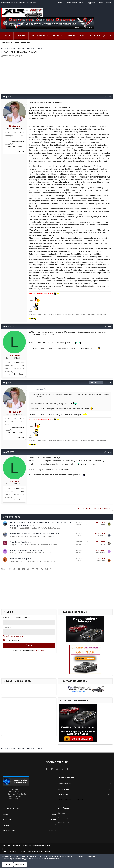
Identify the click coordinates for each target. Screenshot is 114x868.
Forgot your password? (14, 636)
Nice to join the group (21, 559)
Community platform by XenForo (26, 845)
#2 (110, 326)
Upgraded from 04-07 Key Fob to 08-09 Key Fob (34, 534)
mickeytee (101, 561)
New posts (7, 43)
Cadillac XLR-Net (14, 792)
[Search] (110, 36)
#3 (110, 382)
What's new (38, 36)
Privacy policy (32, 851)
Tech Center (105, 3)
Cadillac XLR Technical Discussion (43, 545)
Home (60, 3)
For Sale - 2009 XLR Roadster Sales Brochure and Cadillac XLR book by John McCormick (41, 524)
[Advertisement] (57, 76)
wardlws (14, 536)
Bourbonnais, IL (18, 141)
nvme (103, 544)
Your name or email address (16, 618)
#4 (109, 452)
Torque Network (14, 796)
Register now (39, 651)
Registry (91, 3)
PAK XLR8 (14, 528)
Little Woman (9, 56)
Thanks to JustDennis (21, 542)
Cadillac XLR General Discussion (43, 536)
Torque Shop (13, 799)
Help (41, 851)
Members (72, 36)
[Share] (106, 97)
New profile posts (65, 817)
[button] (47, 36)
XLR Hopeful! (15, 553)
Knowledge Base (75, 3)
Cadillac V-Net (14, 789)
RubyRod (14, 545)
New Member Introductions (44, 561)
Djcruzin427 (15, 561)
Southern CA (19, 369)
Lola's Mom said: (37, 389)
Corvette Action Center (17, 794)
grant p (102, 525)
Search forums (22, 43)
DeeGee (53, 830)
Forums (21, 36)
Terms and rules (19, 851)
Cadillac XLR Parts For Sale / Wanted (45, 528)
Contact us (6, 851)
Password (7, 627)
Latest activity (63, 822)
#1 (110, 97)
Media (56, 36)
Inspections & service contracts (26, 550)
